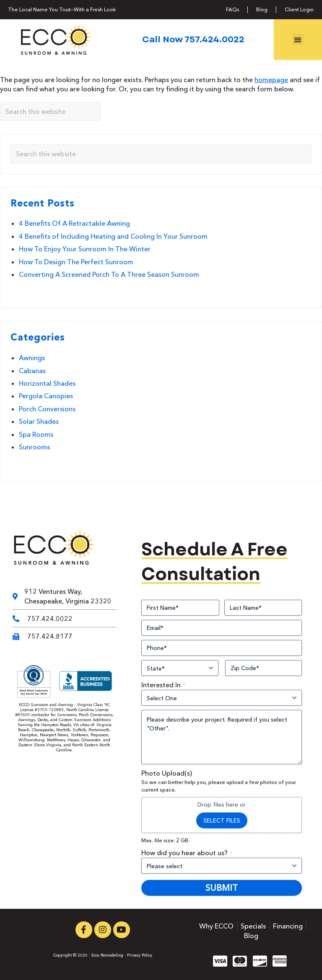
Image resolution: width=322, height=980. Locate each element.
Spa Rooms (36, 434)
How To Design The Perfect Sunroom (76, 262)
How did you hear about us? (187, 853)
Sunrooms (34, 447)
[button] (298, 40)
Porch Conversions (47, 409)
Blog (262, 9)
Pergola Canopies (46, 396)
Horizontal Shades (47, 383)
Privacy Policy (140, 955)
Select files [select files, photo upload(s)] (222, 820)
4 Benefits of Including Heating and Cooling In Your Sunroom (113, 236)
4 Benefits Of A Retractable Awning (74, 223)
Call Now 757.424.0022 (193, 39)
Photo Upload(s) (167, 773)
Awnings (32, 358)
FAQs (232, 9)
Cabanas (32, 371)
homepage (271, 80)
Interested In (163, 685)
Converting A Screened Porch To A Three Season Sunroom (109, 274)
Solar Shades (39, 421)
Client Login (299, 9)
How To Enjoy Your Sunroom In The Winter (85, 249)
